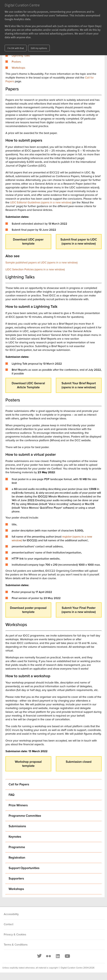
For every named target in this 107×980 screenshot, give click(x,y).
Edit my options (39, 48)
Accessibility (11, 914)
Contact (9, 924)
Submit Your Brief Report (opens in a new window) (79, 385)
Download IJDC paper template (28, 242)
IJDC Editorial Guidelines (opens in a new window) (41, 203)
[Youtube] (67, 956)
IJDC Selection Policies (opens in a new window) (35, 270)
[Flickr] (48, 956)
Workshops (18, 68)
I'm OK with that (16, 48)
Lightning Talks (21, 56)
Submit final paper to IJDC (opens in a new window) (79, 242)
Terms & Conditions (16, 945)
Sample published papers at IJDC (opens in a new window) (41, 263)
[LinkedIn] (58, 956)
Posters (16, 62)
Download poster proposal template (28, 610)
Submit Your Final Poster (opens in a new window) (79, 610)
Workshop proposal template (28, 764)
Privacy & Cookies (15, 935)
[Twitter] (40, 956)
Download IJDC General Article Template (28, 385)
